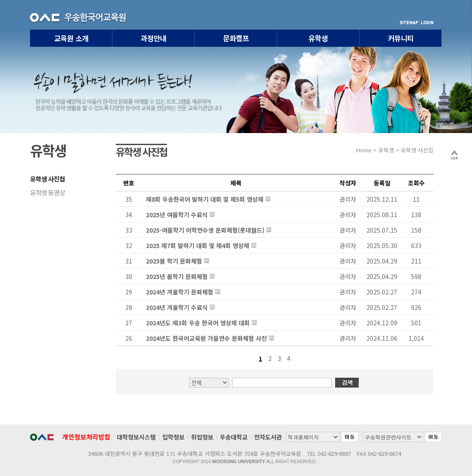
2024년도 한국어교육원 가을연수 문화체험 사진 (206, 338)
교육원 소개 (71, 38)
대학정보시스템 (136, 437)
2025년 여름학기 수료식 (177, 215)
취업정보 (202, 437)
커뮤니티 (401, 38)
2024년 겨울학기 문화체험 (180, 292)
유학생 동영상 (47, 192)
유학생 (318, 38)
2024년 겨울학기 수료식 (177, 307)
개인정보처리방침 (86, 437)
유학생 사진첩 (47, 179)
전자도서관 (268, 437)
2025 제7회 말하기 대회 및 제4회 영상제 (198, 246)
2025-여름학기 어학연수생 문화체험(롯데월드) (205, 230)
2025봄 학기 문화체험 (174, 261)
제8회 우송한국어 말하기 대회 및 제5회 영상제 (205, 199)
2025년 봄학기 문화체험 (177, 276)
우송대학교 (234, 437)
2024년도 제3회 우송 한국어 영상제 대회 (198, 323)
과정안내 (154, 38)
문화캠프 (236, 38)
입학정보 (173, 437)
